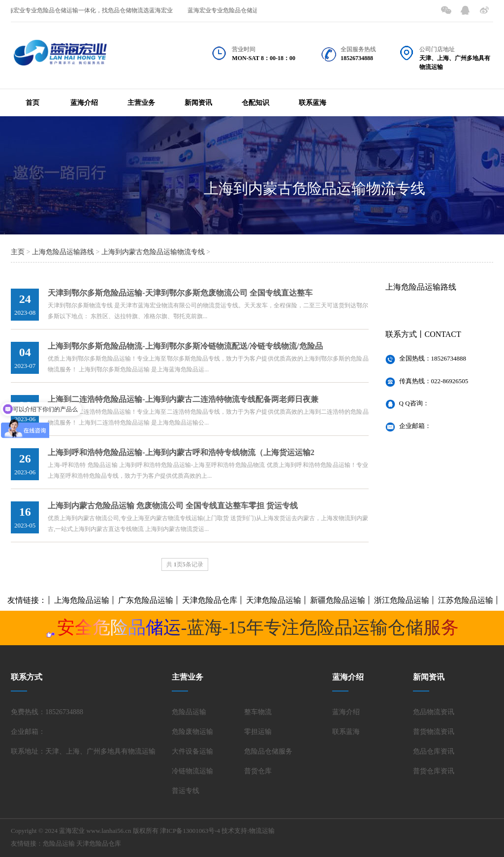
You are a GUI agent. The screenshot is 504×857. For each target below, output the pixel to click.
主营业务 (141, 103)
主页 (18, 252)
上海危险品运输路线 (63, 252)
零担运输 (258, 732)
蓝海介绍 (84, 103)
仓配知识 (255, 103)
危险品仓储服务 (268, 751)
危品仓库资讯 (434, 751)
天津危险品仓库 (210, 600)
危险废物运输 (192, 732)
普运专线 (186, 791)
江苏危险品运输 (466, 600)
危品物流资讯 (434, 712)
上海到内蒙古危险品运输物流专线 (315, 188)
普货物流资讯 (434, 732)
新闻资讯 (198, 103)
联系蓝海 (313, 103)
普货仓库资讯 (434, 771)
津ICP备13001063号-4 (190, 831)
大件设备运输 (192, 751)
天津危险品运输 (274, 600)
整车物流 (258, 712)
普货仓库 (258, 771)
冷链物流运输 (192, 771)
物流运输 (262, 831)
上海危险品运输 (82, 600)
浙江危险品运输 (402, 600)
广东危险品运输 (146, 600)
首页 (32, 103)
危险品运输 (189, 712)
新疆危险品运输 (338, 600)
